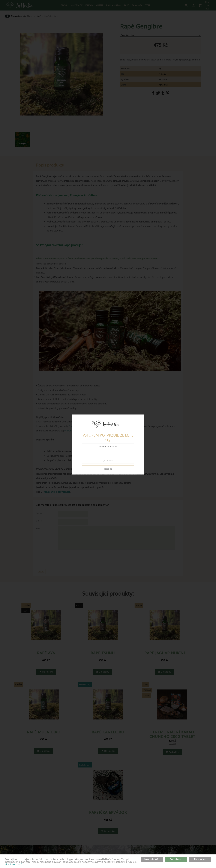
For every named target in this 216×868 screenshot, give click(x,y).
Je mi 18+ (108, 460)
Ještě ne (108, 469)
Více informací (13, 864)
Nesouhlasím (152, 859)
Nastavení (200, 859)
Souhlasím (176, 859)
